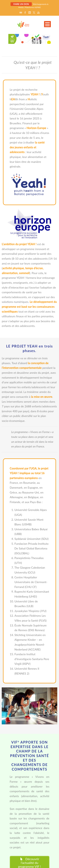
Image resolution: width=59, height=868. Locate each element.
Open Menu (47, 24)
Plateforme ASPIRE (33, 7)
